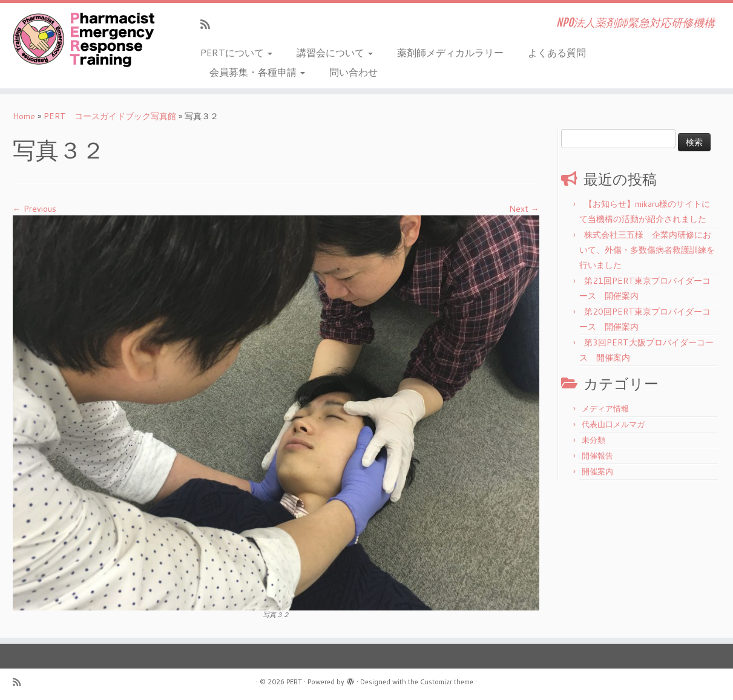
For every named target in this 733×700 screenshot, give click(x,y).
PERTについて (236, 52)
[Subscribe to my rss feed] (209, 24)
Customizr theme (447, 682)
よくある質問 (557, 52)
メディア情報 (605, 408)
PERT (294, 682)
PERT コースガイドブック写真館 (110, 116)
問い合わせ (353, 72)
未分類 (593, 440)
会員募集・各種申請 (257, 72)
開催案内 (597, 471)
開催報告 (597, 456)
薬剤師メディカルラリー (450, 52)
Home (24, 116)
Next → (524, 209)
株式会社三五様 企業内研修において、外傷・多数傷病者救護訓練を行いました (647, 250)
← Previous (35, 209)
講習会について (335, 52)
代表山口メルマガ (613, 424)
